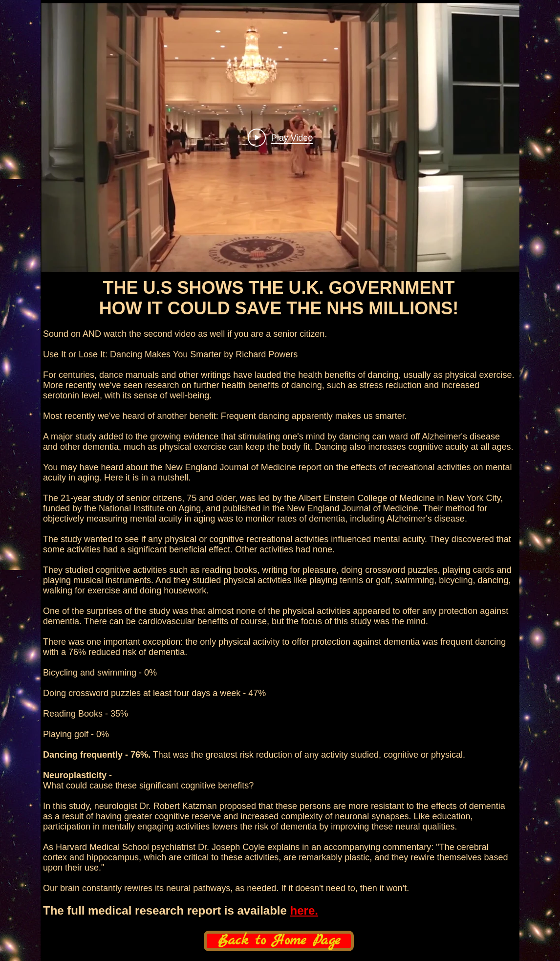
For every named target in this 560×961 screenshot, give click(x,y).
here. (304, 910)
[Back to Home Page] (279, 941)
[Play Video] (280, 137)
